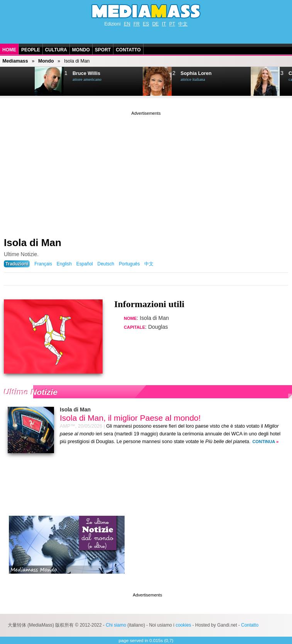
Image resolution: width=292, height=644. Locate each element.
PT (172, 24)
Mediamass (15, 61)
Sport (103, 50)
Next (18, 82)
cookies (183, 625)
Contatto (128, 50)
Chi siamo (116, 625)
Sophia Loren (196, 73)
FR (137, 24)
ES (146, 24)
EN (127, 24)
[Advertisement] (146, 171)
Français (43, 264)
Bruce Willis (86, 73)
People (31, 50)
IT (164, 24)
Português (129, 264)
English (64, 264)
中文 (183, 24)
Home (9, 50)
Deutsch (106, 264)
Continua (264, 442)
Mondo (81, 50)
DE (156, 24)
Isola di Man (33, 243)
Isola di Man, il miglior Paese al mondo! (130, 418)
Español (85, 264)
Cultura (56, 50)
